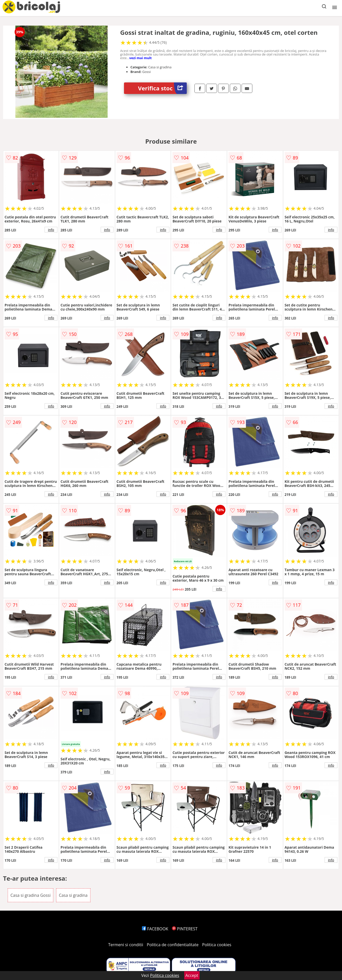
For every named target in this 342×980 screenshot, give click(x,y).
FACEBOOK (155, 929)
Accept (192, 975)
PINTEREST (185, 929)
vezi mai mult (141, 58)
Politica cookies (217, 945)
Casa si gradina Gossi (31, 895)
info (51, 230)
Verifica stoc (162, 88)
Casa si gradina (73, 895)
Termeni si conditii (126, 945)
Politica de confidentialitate (173, 945)
